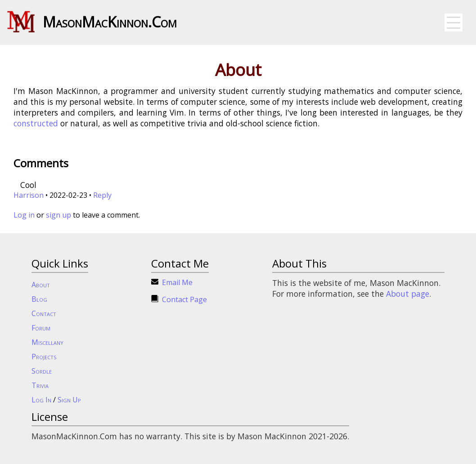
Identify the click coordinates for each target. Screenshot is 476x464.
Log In (41, 400)
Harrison (29, 195)
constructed (36, 123)
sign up (58, 215)
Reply (102, 195)
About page (408, 294)
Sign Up (69, 400)
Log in (24, 215)
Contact (44, 313)
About (41, 285)
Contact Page (184, 299)
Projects (44, 357)
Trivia (40, 385)
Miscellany (47, 342)
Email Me (177, 282)
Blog (39, 299)
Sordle (42, 371)
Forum (41, 328)
